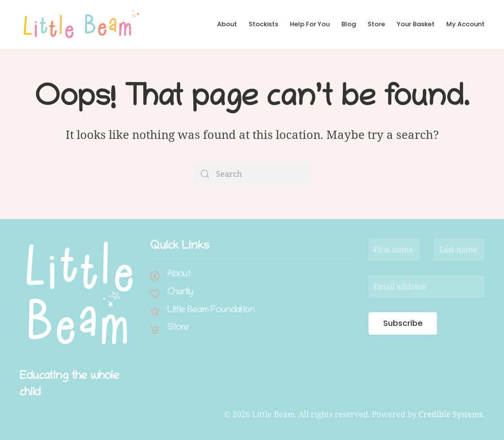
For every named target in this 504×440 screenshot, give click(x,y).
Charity (180, 293)
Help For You (310, 24)
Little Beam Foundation (211, 311)
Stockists (263, 24)
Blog (349, 24)
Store (376, 24)
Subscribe (403, 323)
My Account (465, 24)
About (227, 24)
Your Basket (416, 24)
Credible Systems (451, 414)
